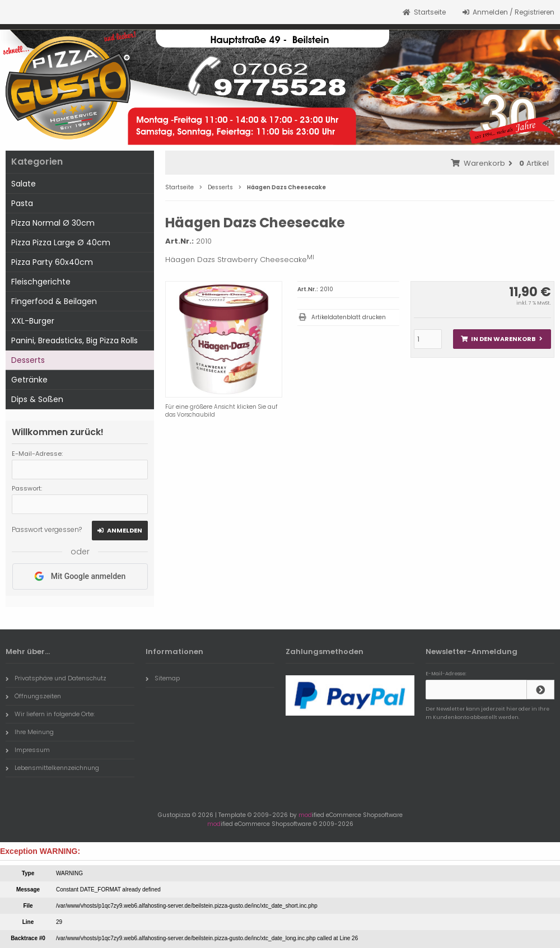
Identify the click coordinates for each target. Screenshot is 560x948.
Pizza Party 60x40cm (52, 262)
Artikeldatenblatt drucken (349, 317)
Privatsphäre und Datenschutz (56, 678)
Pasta (22, 203)
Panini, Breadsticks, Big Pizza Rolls (74, 340)
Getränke (29, 380)
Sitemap (163, 678)
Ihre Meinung (30, 732)
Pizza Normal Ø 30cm (53, 223)
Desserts (28, 360)
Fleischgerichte (41, 282)
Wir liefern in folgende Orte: (50, 714)
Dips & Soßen (37, 399)
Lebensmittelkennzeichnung (52, 768)
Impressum (28, 750)
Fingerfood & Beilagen (54, 301)
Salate (24, 184)
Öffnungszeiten (33, 696)
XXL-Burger (33, 321)
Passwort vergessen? (47, 529)
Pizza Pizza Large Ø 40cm (61, 242)
